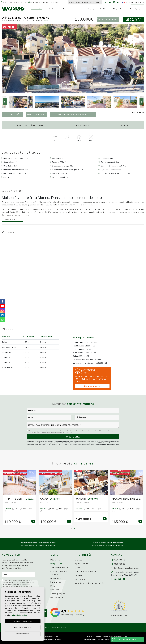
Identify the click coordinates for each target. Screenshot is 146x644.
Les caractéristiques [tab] (30, 126)
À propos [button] (93, 9)
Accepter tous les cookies (23, 621)
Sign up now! (92, 386)
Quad (78, 568)
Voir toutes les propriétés (89, 583)
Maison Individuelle (86, 571)
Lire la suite (12, 220)
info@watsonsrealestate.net (43, 2)
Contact (124, 9)
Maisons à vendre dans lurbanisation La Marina (108, 545)
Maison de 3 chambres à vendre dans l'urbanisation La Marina (108, 637)
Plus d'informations (20, 615)
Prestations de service (74, 9)
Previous (5, 59)
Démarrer (24, 9)
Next (141, 59)
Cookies (52, 627)
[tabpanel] (91, 496)
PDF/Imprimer (36, 114)
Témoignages (137, 9)
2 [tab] (74, 529)
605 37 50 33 (118, 564)
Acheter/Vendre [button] (52, 9)
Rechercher (138, 2)
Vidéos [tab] (125, 126)
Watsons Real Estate (13, 9)
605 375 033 (8, 2)
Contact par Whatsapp (73, 114)
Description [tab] (82, 126)
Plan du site (61, 627)
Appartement (82, 564)
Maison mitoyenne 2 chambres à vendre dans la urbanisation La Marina (108, 639)
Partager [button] (12, 114)
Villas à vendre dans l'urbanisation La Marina (108, 543)
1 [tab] (72, 529)
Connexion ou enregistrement (85, 2)
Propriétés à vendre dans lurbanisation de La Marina (38, 545)
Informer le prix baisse (108, 19)
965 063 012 (22, 2)
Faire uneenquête (134, 19)
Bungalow (80, 579)
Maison (79, 560)
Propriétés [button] (36, 9)
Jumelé (78, 575)
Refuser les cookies (23, 634)
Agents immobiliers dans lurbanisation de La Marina (38, 543)
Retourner (137, 112)
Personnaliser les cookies (23, 627)
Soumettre (73, 437)
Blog (115, 9)
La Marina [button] (105, 9)
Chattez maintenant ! (127, 639)
